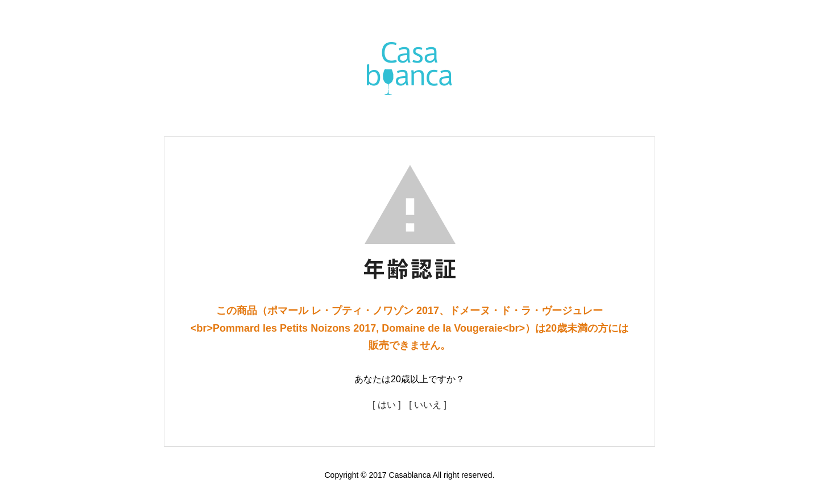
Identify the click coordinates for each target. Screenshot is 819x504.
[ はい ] (387, 405)
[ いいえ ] (428, 405)
